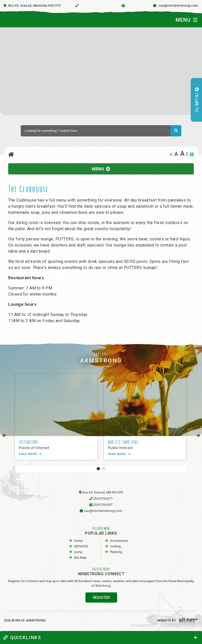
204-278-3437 (103, 505)
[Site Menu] (101, 169)
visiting (115, 546)
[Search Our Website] (101, 131)
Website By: (178, 620)
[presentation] (4, 436)
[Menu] (187, 20)
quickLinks (22, 637)
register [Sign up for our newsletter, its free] (101, 598)
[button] (98, 469)
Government (119, 541)
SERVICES (81, 546)
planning (116, 552)
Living (78, 552)
